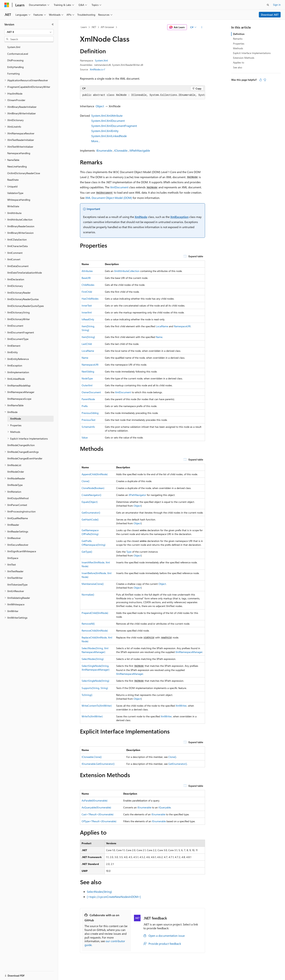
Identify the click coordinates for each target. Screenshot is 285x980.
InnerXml (87, 312)
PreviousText (89, 420)
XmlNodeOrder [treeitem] (16, 472)
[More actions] (202, 27)
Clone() (86, 481)
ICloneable (121, 150)
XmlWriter (181, 706)
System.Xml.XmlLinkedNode (109, 136)
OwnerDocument (91, 392)
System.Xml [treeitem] (14, 47)
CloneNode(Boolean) (93, 488)
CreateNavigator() (91, 495)
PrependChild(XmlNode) (95, 613)
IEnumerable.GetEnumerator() (98, 764)
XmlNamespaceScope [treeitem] (19, 399)
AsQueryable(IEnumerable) (96, 807)
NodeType (87, 378)
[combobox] (29, 32)
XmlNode (141, 217)
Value (85, 437)
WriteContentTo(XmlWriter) (97, 706)
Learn (84, 27)
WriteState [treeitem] (13, 206)
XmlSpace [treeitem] (13, 558)
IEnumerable (104, 150)
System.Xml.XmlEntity (105, 131)
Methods (238, 48)
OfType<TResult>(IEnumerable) (99, 821)
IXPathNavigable (140, 150)
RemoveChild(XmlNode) (95, 631)
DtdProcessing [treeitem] (15, 60)
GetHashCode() (90, 519)
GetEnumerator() (91, 513)
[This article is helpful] (260, 80)
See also (238, 67)
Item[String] (88, 337)
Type (129, 552)
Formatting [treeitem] (13, 74)
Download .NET (270, 15)
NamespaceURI (182, 326)
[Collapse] (53, 24)
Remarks (238, 39)
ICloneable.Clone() (92, 757)
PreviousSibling (90, 413)
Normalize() (88, 595)
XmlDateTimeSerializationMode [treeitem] (25, 273)
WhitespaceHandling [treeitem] (19, 200)
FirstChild (87, 292)
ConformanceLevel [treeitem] (18, 54)
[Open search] (268, 5)
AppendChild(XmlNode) (95, 474)
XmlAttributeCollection (127, 271)
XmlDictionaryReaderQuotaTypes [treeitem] (26, 306)
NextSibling (88, 371)
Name (159, 337)
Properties (239, 44)
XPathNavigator (137, 495)
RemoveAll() (88, 624)
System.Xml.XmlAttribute (107, 116)
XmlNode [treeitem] (16, 419)
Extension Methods (244, 58)
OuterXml (87, 385)
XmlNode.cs (96, 69)
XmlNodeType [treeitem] (15, 485)
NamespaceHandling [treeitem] (19, 153)
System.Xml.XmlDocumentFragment (114, 126)
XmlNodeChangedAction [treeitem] (21, 445)
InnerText (87, 305)
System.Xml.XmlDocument (108, 121)
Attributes (87, 271)
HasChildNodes (90, 299)
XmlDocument (119, 187)
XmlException (179, 217)
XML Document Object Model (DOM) (109, 198)
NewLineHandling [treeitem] (17, 166)
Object (100, 106)
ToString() (87, 695)
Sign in (277, 5)
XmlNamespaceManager (189, 652)
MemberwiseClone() (93, 584)
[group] (142, 95)
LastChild (87, 344)
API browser (107, 27)
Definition (239, 34)
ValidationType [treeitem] (15, 193)
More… (96, 141)
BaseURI (86, 278)
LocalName (162, 326)
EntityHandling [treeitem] (15, 67)
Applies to (239, 62)
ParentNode (88, 399)
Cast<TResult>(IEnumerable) (98, 814)
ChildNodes (88, 285)
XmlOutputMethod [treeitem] (18, 498)
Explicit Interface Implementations (252, 53)
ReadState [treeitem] (13, 180)
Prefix (85, 406)
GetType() (87, 552)
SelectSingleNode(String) (95, 681)
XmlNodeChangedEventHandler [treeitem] (25, 458)
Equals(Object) (90, 502)
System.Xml (101, 60)
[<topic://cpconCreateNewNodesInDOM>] (114, 897)
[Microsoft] (7, 5)
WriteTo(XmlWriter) (92, 716)
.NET (94, 27)
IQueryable (165, 807)
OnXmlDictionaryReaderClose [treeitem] (24, 173)
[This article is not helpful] (265, 80)
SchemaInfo (88, 427)
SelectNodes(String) (93, 659)
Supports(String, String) (95, 688)
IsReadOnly (88, 319)
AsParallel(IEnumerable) (95, 800)
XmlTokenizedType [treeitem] (17, 585)
